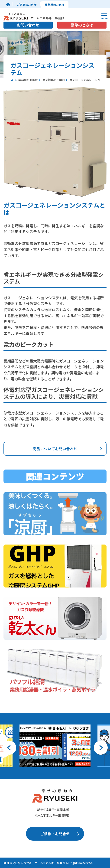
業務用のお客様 (55, 5)
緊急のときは (82, 25)
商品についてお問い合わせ (55, 449)
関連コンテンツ (55, 476)
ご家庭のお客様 (27, 5)
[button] (9, 748)
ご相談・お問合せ (55, 834)
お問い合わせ (28, 25)
